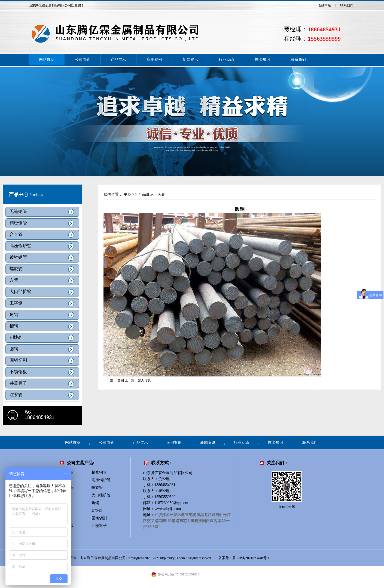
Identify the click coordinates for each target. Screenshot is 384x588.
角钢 (14, 314)
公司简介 (83, 60)
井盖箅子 (18, 383)
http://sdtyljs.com (173, 558)
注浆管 (16, 395)
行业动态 (226, 60)
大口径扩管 (20, 292)
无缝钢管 (18, 211)
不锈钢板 (18, 372)
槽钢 (14, 326)
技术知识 (262, 60)
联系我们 (347, 5)
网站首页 (47, 60)
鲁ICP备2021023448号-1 (251, 558)
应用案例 (154, 60)
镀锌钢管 (18, 257)
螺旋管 (16, 269)
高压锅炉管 (20, 246)
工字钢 (16, 303)
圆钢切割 (18, 360)
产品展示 (118, 60)
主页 (127, 195)
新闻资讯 (190, 60)
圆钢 (14, 349)
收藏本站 (324, 5)
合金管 (16, 234)
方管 (14, 280)
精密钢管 (18, 223)
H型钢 (16, 337)
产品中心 (19, 194)
